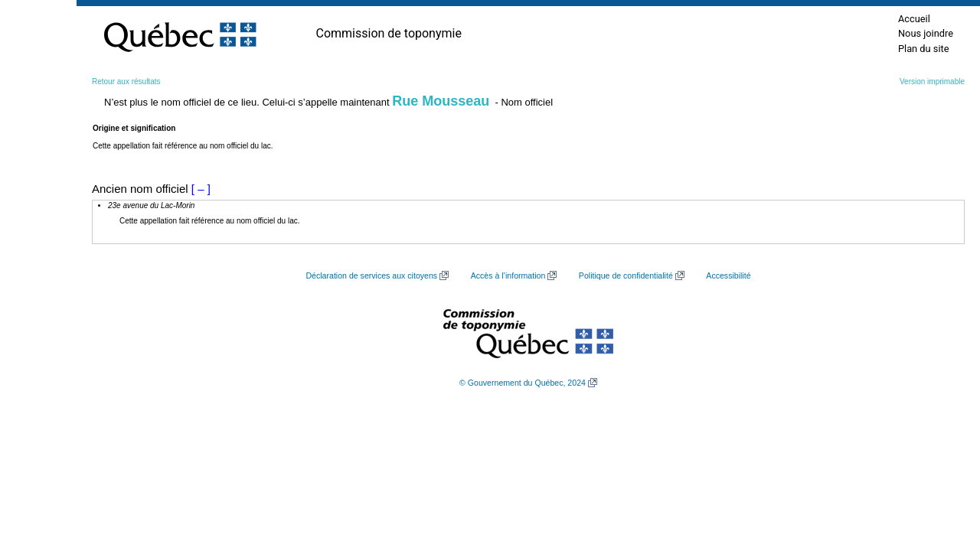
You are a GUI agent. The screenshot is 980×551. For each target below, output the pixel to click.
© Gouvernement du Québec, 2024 (523, 383)
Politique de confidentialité (626, 275)
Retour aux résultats (126, 82)
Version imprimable (932, 82)
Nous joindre (926, 33)
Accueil (914, 19)
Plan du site (924, 49)
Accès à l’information (508, 275)
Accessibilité (728, 275)
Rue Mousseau (441, 101)
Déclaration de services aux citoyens (371, 275)
